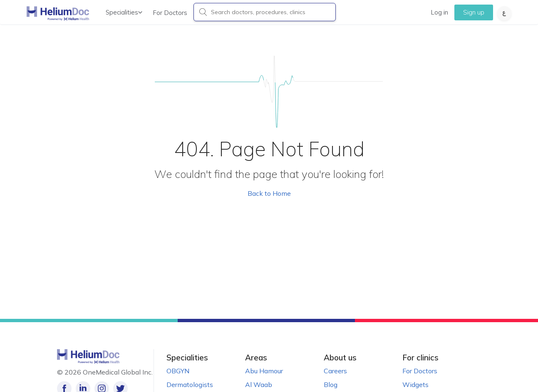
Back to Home (269, 193)
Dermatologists (190, 385)
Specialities (124, 12)
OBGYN (178, 371)
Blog (331, 385)
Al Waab (259, 385)
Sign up (474, 12)
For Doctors (170, 13)
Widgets (415, 385)
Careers (335, 371)
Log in (439, 12)
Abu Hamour (264, 371)
